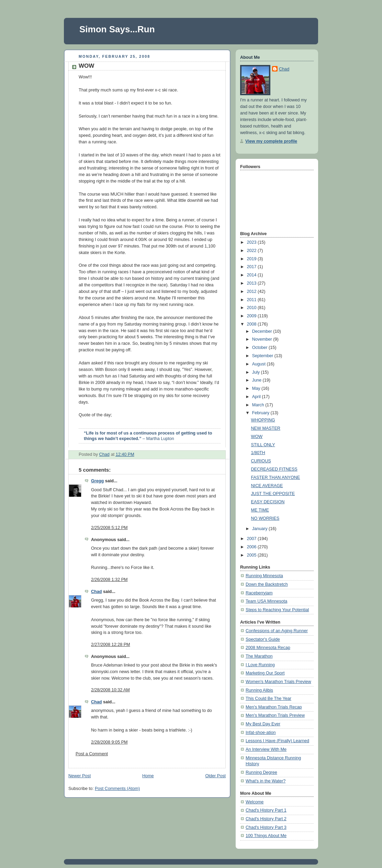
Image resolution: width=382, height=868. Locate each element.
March (259, 405)
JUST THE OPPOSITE (273, 494)
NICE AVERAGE (267, 486)
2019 (252, 259)
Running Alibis (259, 690)
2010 (252, 308)
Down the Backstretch (267, 584)
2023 (252, 242)
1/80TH (258, 453)
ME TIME (260, 510)
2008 (252, 324)
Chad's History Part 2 (266, 819)
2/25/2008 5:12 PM (109, 528)
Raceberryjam (259, 593)
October (260, 348)
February (261, 413)
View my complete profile (271, 141)
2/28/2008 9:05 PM (109, 742)
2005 (252, 555)
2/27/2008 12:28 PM (111, 645)
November (263, 339)
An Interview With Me (266, 749)
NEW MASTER (266, 428)
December (263, 331)
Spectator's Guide (263, 639)
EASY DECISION (268, 502)
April (257, 397)
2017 (252, 267)
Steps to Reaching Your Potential (277, 610)
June (257, 380)
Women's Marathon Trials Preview (278, 682)
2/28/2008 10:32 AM (110, 690)
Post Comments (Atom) (117, 789)
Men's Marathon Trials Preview (275, 715)
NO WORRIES (265, 518)
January (260, 529)
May (257, 388)
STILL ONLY (263, 445)
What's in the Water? (266, 781)
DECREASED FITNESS (274, 469)
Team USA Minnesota (266, 601)
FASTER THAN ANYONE (276, 477)
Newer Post (80, 776)
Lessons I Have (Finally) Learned (277, 741)
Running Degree (261, 772)
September (263, 356)
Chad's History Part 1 (266, 810)
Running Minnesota (264, 576)
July (257, 372)
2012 (252, 292)
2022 (252, 251)
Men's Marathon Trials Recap (274, 707)
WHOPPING (263, 420)
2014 (252, 275)
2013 (252, 283)
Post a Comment (92, 754)
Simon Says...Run (117, 29)
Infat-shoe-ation (261, 733)
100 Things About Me (266, 836)
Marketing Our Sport (265, 673)
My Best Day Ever (263, 724)
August (260, 364)
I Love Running (260, 665)
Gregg (97, 481)
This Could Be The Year (268, 699)
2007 (252, 539)
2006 (252, 547)
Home (148, 776)
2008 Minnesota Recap (268, 648)
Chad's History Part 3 (266, 827)
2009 (252, 316)
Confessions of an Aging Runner (277, 631)
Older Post (215, 776)
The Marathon (259, 656)
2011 (252, 300)
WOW (257, 437)
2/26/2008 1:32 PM (109, 580)
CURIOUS (261, 461)
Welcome (255, 802)
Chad (97, 592)
